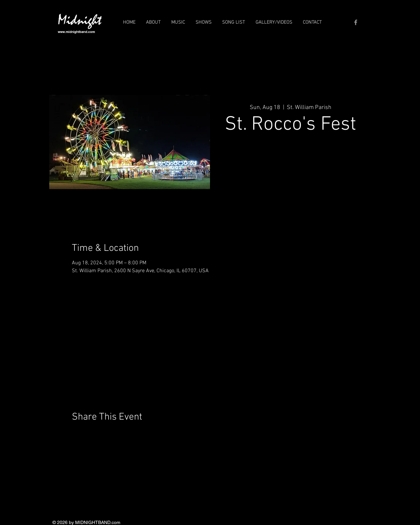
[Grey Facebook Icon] (356, 22)
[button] (153, 22)
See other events (291, 169)
